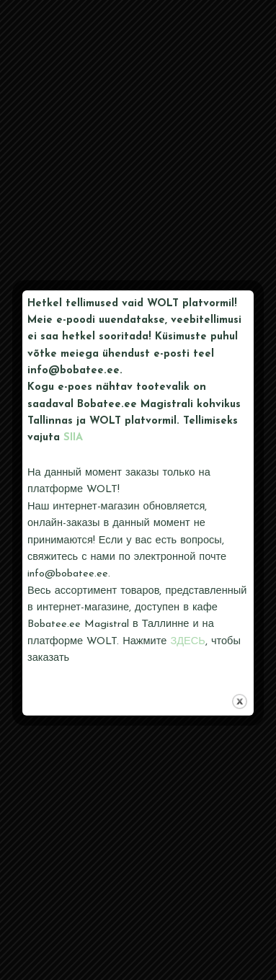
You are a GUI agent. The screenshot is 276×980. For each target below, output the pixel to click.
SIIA (73, 438)
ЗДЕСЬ (188, 642)
